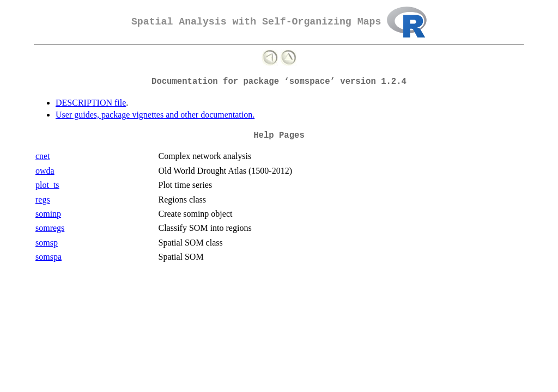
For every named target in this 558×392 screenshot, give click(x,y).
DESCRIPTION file (91, 103)
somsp (47, 243)
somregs (50, 228)
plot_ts (47, 185)
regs (43, 200)
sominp (48, 214)
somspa (48, 257)
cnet (43, 156)
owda (45, 171)
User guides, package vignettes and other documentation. (155, 115)
